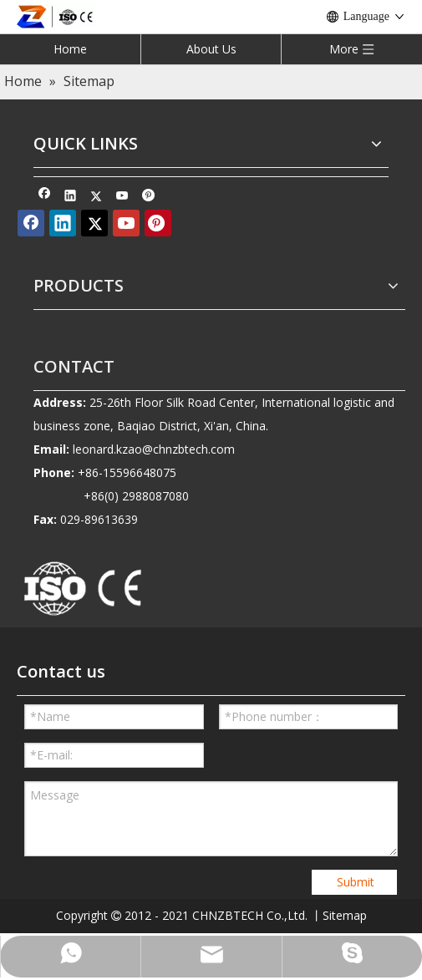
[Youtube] (122, 197)
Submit (356, 882)
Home (70, 49)
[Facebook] (45, 197)
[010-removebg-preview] (84, 590)
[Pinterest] (148, 197)
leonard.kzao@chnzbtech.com (154, 449)
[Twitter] (97, 197)
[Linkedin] (71, 197)
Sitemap (345, 915)
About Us (211, 49)
